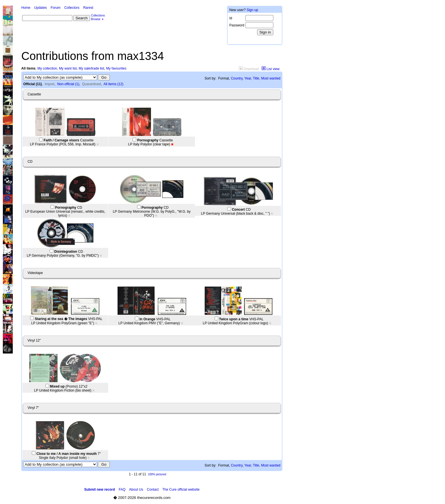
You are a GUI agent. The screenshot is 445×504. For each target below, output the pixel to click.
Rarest (88, 8)
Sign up (252, 10)
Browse (96, 19)
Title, (257, 78)
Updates (40, 8)
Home (26, 8)
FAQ (122, 490)
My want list (68, 68)
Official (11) (32, 84)
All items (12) (114, 84)
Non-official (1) (68, 84)
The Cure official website (181, 490)
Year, (248, 78)
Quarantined (91, 84)
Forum (55, 8)
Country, (237, 78)
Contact (153, 490)
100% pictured (157, 474)
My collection (47, 68)
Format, (224, 78)
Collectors (72, 8)
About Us (136, 490)
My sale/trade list (91, 68)
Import (49, 84)
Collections (98, 15)
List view (271, 69)
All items (28, 68)
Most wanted (271, 78)
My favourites (116, 68)
